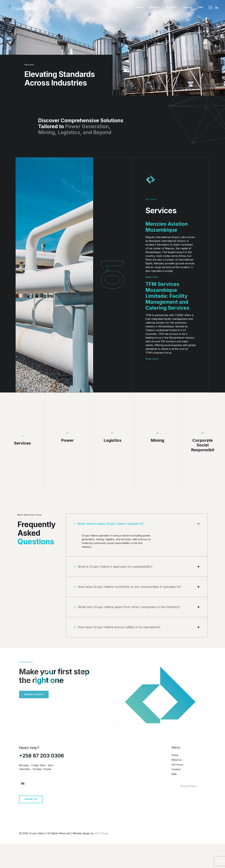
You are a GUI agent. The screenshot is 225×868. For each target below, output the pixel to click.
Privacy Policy (189, 808)
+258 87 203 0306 (41, 778)
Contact (176, 791)
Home (175, 777)
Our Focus (177, 786)
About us (176, 782)
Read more (152, 277)
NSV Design (102, 858)
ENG (174, 796)
